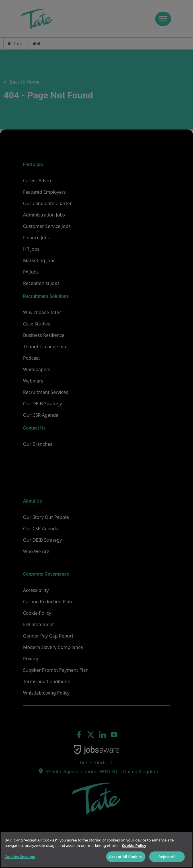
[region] (96, 850)
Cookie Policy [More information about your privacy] (134, 845)
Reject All (167, 857)
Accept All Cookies (126, 857)
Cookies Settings (20, 857)
